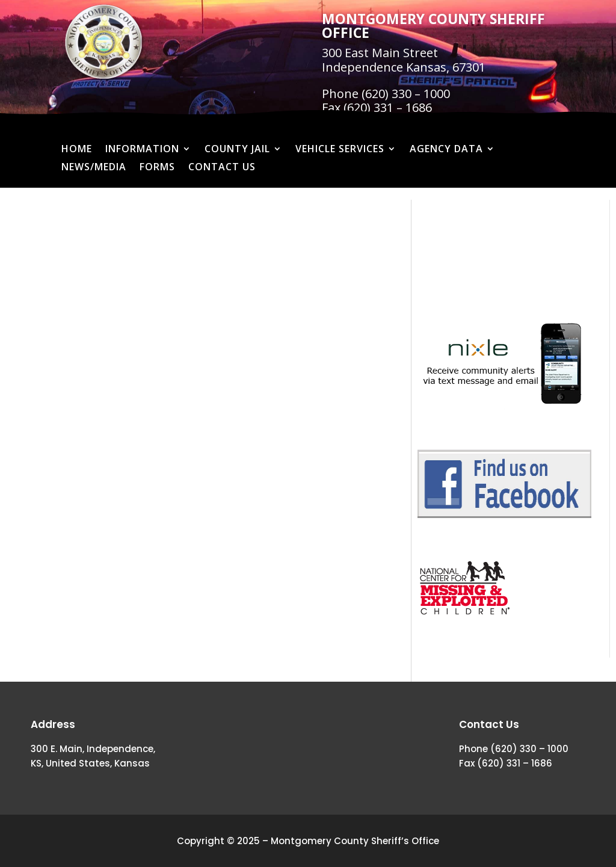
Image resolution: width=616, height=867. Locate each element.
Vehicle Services (340, 150)
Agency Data (446, 150)
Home (77, 150)
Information (142, 150)
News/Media (94, 168)
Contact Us (222, 168)
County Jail (237, 150)
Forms (157, 168)
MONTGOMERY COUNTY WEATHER (504, 245)
